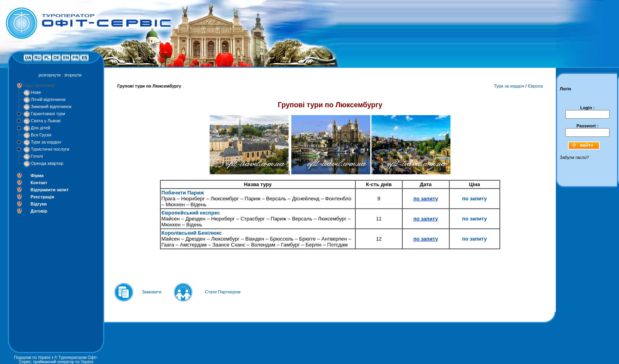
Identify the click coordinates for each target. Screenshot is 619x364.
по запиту (426, 199)
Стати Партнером (223, 292)
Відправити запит (49, 190)
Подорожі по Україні (32, 357)
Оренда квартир (47, 163)
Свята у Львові (46, 121)
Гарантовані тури (48, 114)
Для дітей (40, 128)
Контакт (39, 183)
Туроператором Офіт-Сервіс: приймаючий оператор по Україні (59, 360)
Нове (36, 92)
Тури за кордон (46, 142)
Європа (535, 86)
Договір (39, 211)
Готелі (37, 156)
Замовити (152, 292)
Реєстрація (42, 197)
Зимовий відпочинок (51, 106)
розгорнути (50, 75)
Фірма (37, 175)
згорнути (73, 75)
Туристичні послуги (50, 149)
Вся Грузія (41, 135)
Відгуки (38, 204)
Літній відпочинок (48, 99)
